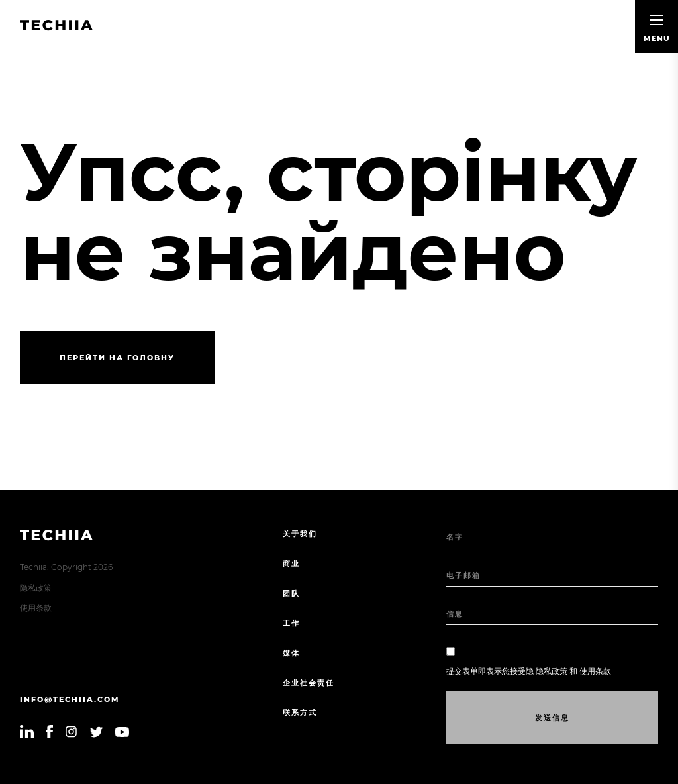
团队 (291, 593)
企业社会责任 (309, 683)
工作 (291, 623)
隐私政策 (36, 588)
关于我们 (300, 534)
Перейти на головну (117, 358)
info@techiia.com (70, 699)
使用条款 (36, 608)
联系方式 (300, 712)
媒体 (291, 653)
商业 (291, 563)
